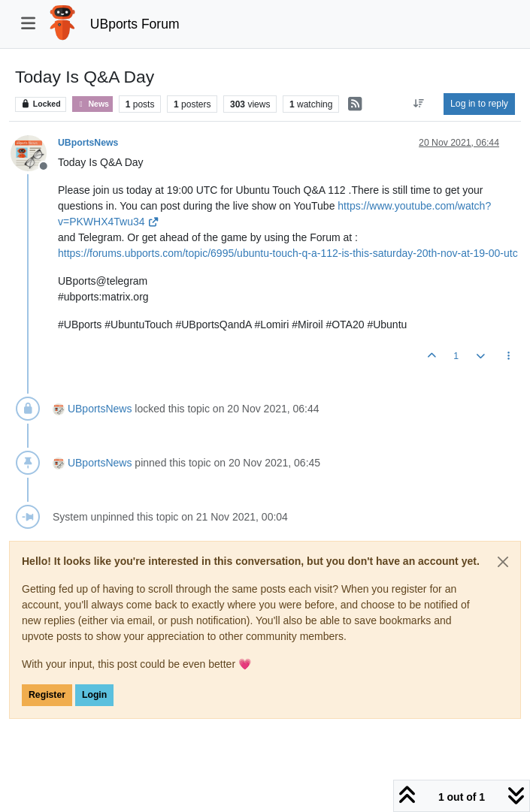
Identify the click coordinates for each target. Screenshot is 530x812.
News (92, 104)
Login (94, 695)
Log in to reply (479, 104)
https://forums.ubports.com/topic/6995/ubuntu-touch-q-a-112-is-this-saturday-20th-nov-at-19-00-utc (288, 253)
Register (47, 695)
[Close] (503, 562)
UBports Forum (135, 24)
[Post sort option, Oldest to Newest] (419, 104)
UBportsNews (88, 143)
